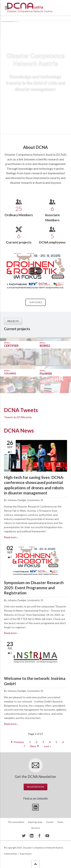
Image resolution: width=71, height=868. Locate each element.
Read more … (12, 537)
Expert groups (35, 822)
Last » (48, 746)
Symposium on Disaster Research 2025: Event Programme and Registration (34, 588)
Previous (19, 742)
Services (36, 828)
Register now (35, 787)
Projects (13, 321)
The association (16, 822)
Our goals (35, 302)
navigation (7, 8)
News (60, 822)
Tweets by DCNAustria (18, 417)
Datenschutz (11, 854)
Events (50, 822)
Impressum (26, 854)
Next (33, 746)
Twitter (35, 807)
